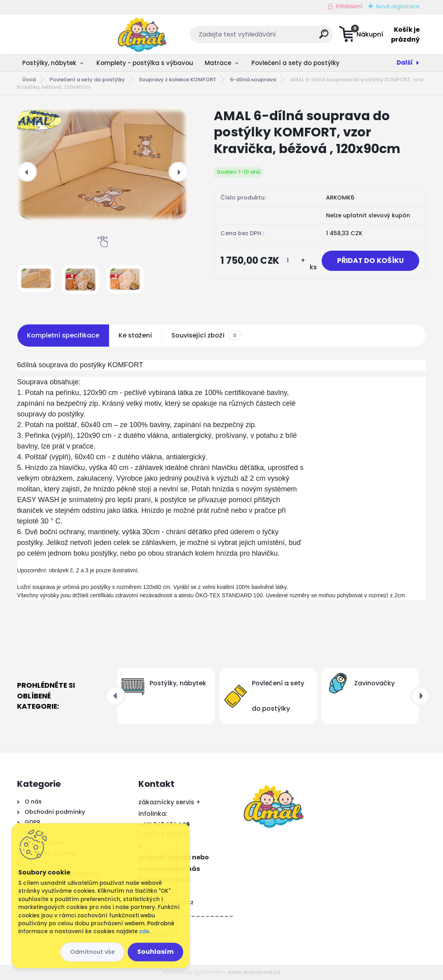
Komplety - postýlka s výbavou (145, 63)
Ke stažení (135, 335)
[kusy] (287, 261)
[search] (273, 37)
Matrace (218, 63)
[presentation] (27, 172)
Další (405, 62)
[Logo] (66, 35)
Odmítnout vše (92, 952)
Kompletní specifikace (63, 335)
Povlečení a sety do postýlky (295, 63)
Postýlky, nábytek (49, 63)
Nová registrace (398, 6)
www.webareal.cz (254, 972)
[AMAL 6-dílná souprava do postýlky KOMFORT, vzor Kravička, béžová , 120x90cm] (103, 164)
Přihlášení (349, 6)
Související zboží (206, 336)
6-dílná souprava (253, 80)
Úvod (29, 80)
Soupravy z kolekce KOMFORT (177, 80)
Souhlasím (155, 952)
